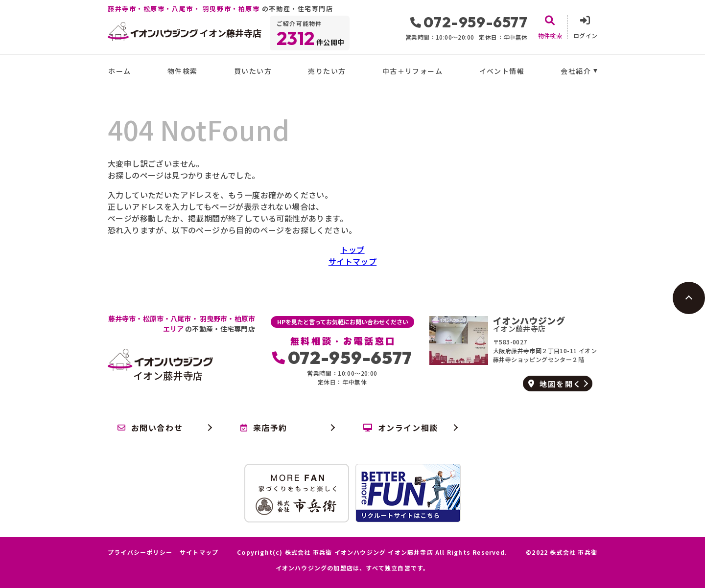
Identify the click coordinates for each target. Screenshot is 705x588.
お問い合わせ (150, 428)
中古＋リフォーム (412, 71)
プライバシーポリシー (140, 552)
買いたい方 (253, 71)
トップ (352, 249)
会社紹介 (576, 71)
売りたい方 (327, 71)
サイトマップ (352, 261)
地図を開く (555, 384)
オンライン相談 (401, 428)
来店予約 (264, 428)
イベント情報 (502, 71)
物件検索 (183, 71)
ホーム (119, 71)
